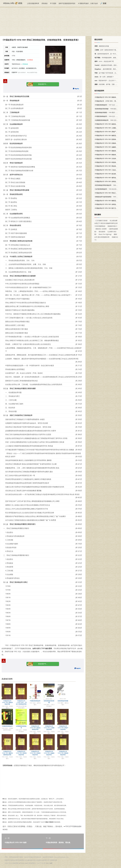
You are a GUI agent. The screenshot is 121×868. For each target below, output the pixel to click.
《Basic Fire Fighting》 (105, 234)
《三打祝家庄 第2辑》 (101, 221)
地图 (51, 863)
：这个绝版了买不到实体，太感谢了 (107, 73)
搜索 (105, 3)
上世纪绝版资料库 (33, 3)
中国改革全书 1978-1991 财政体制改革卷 (7, 702)
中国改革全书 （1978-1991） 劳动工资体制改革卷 (21, 702)
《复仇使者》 (102, 232)
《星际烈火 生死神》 (101, 229)
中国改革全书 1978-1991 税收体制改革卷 (63, 753)
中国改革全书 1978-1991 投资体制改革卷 (21, 753)
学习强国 (53, 3)
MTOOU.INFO (24, 863)
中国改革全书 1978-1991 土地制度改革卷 (49, 728)
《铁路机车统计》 (112, 226)
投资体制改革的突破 (49, 702)
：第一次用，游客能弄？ (104, 77)
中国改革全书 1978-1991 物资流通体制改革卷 (7, 753)
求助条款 (45, 3)
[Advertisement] (61, 22)
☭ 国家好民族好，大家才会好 (88, 3)
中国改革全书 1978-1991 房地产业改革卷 (63, 728)
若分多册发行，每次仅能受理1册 (28, 72)
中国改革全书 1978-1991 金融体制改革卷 (49, 753)
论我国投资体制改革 (21, 727)
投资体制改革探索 (63, 701)
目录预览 (30, 60)
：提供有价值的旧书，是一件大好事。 (107, 54)
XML (47, 863)
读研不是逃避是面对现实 (67, 3)
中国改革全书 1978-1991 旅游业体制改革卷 (35, 728)
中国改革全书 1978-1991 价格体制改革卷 (35, 753)
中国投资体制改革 (35, 701)
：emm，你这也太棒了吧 (104, 61)
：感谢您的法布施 (101, 46)
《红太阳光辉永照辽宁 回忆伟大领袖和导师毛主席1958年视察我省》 (106, 223)
